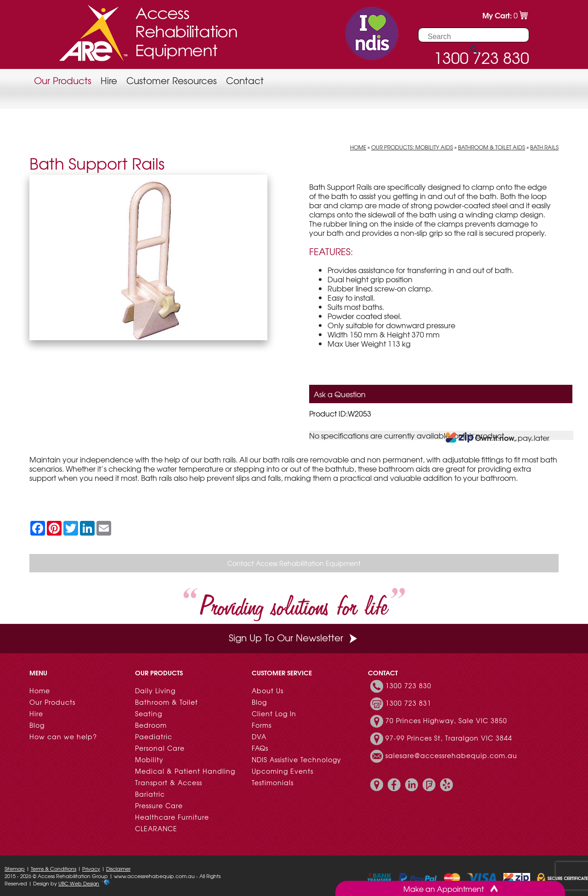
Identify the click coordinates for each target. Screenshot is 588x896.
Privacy (91, 868)
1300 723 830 (408, 685)
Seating (149, 713)
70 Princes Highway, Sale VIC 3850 (446, 720)
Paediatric (154, 736)
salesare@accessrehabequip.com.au (451, 755)
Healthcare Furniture (172, 817)
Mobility (149, 759)
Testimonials (273, 782)
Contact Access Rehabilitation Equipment (294, 563)
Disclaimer (118, 868)
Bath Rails (544, 147)
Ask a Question (340, 394)
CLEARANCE (156, 828)
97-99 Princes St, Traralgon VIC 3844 (449, 738)
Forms (262, 725)
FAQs (260, 748)
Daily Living (155, 691)
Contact (245, 80)
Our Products (63, 80)
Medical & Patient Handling (185, 771)
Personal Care (160, 748)
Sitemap (15, 868)
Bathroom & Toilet (167, 702)
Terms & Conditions (54, 868)
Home (358, 147)
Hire (109, 80)
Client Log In (274, 713)
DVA (259, 736)
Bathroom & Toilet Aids (492, 147)
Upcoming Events (283, 771)
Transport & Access (169, 782)
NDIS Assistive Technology (297, 759)
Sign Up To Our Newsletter (294, 637)
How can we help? (63, 736)
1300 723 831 (408, 703)
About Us (268, 691)
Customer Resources (172, 80)
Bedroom (151, 725)
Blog (37, 725)
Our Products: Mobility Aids (412, 147)
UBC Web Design (79, 883)
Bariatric (150, 794)
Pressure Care (159, 805)
